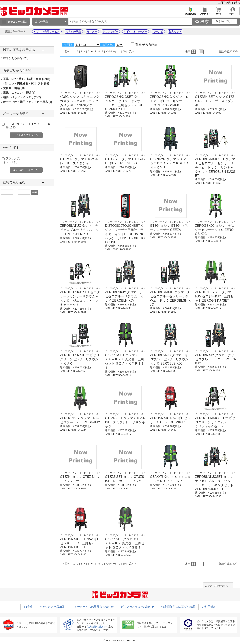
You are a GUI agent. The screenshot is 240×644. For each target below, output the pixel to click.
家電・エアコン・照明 (19, 93)
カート (219, 13)
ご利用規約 (224, 3)
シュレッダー (110, 31)
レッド (11, 162)
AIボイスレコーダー (135, 31)
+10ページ (111, 51)
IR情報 (236, 3)
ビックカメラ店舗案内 (53, 607)
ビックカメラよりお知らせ (138, 607)
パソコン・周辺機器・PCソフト (26, 83)
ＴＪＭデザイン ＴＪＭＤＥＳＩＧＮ (80, 93)
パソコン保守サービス (47, 31)
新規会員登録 (191, 13)
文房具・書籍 (14, 88)
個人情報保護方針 (96, 627)
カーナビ (158, 31)
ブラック (13, 158)
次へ (132, 51)
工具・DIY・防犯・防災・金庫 (27, 79)
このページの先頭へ (218, 586)
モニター (92, 31)
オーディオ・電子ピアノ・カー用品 (27, 102)
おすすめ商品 (73, 31)
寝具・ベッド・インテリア (22, 97)
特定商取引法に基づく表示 (178, 607)
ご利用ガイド (205, 13)
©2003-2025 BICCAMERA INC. (120, 641)
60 (124, 51)
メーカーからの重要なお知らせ (94, 607)
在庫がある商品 (16, 58)
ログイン (233, 13)
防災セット (175, 31)
